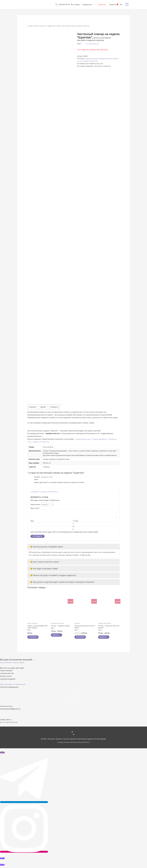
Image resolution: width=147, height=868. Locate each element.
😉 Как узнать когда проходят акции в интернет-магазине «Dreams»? (62, 582)
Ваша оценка (35, 505)
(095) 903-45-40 (64, 4)
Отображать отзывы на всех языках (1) (45, 492)
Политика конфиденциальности (73, 705)
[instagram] (74, 733)
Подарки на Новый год (97, 61)
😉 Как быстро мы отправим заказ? (46, 547)
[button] (12, 663)
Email (76, 521)
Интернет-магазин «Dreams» (37, 26)
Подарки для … (88, 4)
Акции (73, 691)
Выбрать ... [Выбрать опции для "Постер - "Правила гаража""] (57, 636)
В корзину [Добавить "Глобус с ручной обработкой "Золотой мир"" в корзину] (34, 638)
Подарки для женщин (55, 26)
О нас (73, 693)
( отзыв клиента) (92, 44)
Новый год (102, 4)
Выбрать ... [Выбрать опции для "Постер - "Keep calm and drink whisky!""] (105, 638)
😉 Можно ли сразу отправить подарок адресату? (52, 576)
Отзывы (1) (54, 407)
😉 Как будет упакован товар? (43, 569)
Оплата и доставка (74, 699)
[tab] (32, 407)
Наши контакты (73, 696)
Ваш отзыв (35, 509)
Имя (32, 521)
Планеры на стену (83, 61)
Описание (32, 407)
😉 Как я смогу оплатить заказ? (44, 562)
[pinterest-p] (74, 736)
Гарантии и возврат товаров (73, 702)
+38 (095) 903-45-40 (7, 715)
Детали (43, 407)
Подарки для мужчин (107, 59)
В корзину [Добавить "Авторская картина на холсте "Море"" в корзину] (81, 638)
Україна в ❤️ (114, 4)
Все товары (75, 4)
